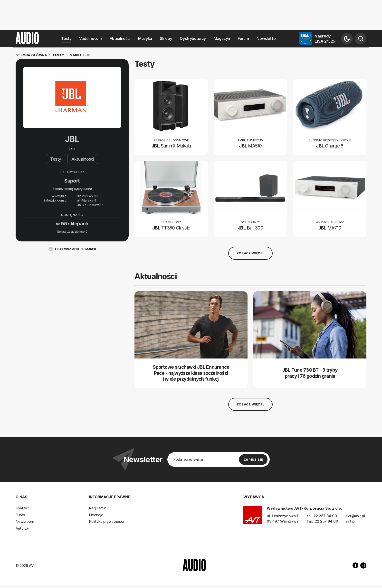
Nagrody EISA (325, 39)
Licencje (96, 515)
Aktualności (120, 39)
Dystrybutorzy (193, 39)
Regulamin (98, 508)
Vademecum (90, 39)
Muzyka (145, 39)
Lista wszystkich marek (72, 249)
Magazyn (222, 39)
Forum (243, 39)
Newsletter (267, 39)
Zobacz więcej (250, 253)
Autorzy (22, 528)
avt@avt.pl (355, 516)
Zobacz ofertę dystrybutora (72, 189)
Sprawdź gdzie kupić (72, 232)
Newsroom (25, 521)
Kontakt (22, 508)
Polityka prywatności (106, 521)
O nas (20, 515)
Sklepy (166, 39)
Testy (66, 39)
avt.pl (350, 521)
